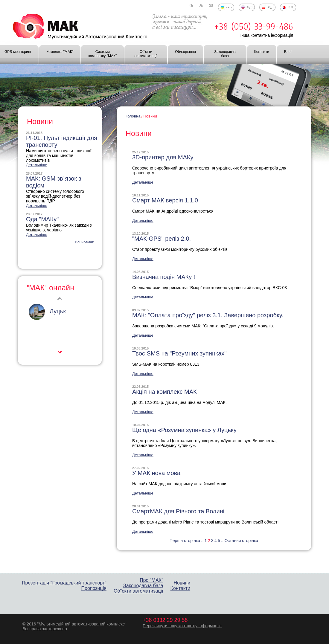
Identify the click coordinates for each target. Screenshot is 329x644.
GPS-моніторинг (18, 52)
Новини (150, 116)
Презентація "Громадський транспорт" (64, 583)
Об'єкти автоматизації (146, 54)
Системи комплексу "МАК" (102, 54)
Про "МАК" (151, 580)
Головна (133, 116)
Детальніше (143, 182)
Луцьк (58, 311)
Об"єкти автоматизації (138, 591)
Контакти (262, 52)
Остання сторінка (241, 541)
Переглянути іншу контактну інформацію (182, 626)
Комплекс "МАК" (60, 52)
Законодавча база (225, 54)
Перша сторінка (185, 541)
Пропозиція (94, 588)
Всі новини (84, 242)
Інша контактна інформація (267, 35)
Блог (288, 52)
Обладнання (185, 52)
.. (202, 541)
